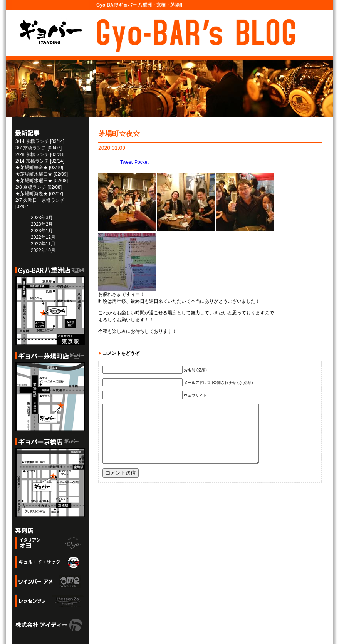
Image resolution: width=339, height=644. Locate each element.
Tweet (126, 162)
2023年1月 (42, 231)
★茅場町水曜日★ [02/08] (42, 181)
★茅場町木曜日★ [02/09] (42, 174)
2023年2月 (42, 224)
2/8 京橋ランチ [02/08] (39, 187)
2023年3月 (42, 218)
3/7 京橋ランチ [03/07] (39, 148)
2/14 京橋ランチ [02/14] (40, 161)
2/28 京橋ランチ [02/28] (40, 154)
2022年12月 (43, 237)
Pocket (142, 162)
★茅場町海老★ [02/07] (39, 194)
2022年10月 (43, 250)
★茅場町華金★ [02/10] (39, 168)
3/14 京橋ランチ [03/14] (40, 141)
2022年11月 (43, 244)
